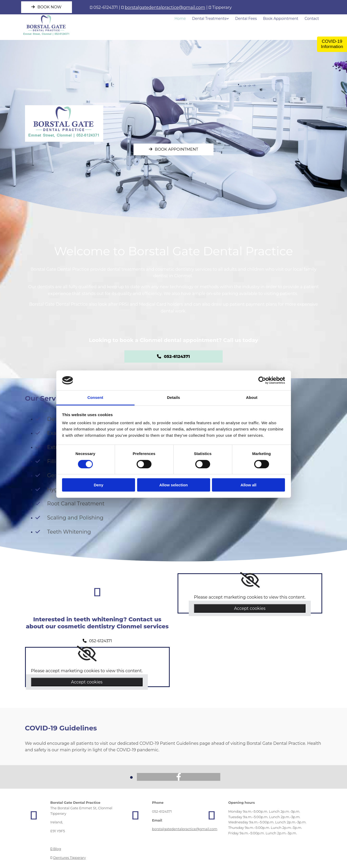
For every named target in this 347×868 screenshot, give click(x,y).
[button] (47, 7)
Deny (99, 485)
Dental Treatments (209, 19)
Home (180, 19)
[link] (87, 654)
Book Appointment (281, 19)
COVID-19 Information (332, 44)
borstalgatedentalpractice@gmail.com (165, 7)
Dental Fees (246, 19)
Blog (56, 849)
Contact (312, 19)
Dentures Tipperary (69, 858)
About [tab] (252, 397)
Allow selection (173, 485)
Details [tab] (174, 397)
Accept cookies (87, 682)
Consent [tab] (95, 397)
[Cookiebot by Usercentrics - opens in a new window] (262, 380)
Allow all (249, 485)
